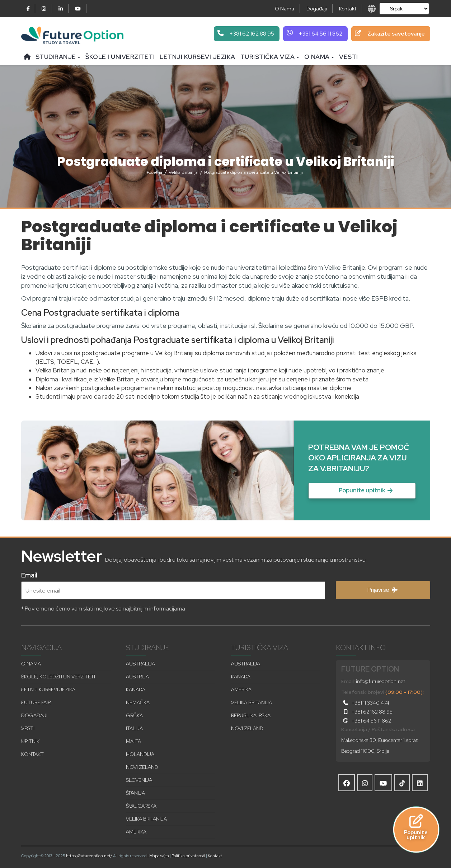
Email (29, 574)
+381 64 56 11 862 (366, 721)
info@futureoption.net (380, 681)
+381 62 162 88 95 (367, 712)
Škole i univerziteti (120, 57)
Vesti (349, 57)
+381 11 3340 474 (365, 703)
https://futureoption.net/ (89, 856)
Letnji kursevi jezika (198, 57)
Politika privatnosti (188, 856)
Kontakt (348, 9)
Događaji (317, 9)
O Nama (285, 9)
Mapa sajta (159, 856)
